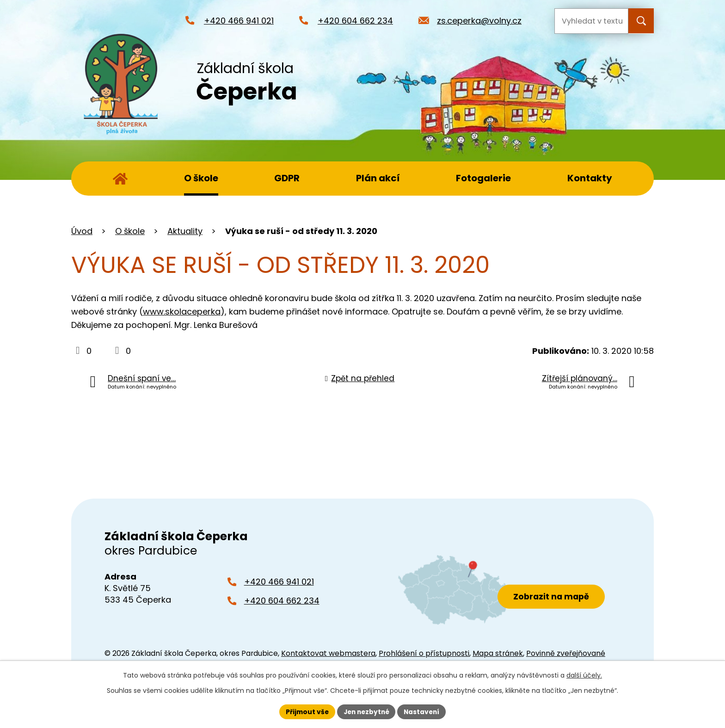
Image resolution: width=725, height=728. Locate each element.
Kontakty (590, 178)
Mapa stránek (498, 653)
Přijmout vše (305, 711)
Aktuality (185, 231)
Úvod (120, 179)
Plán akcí (378, 178)
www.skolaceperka (182, 312)
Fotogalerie (483, 178)
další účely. (584, 675)
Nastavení (424, 711)
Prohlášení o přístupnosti (424, 653)
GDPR (287, 178)
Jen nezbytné (366, 711)
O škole (201, 178)
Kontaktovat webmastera (328, 653)
